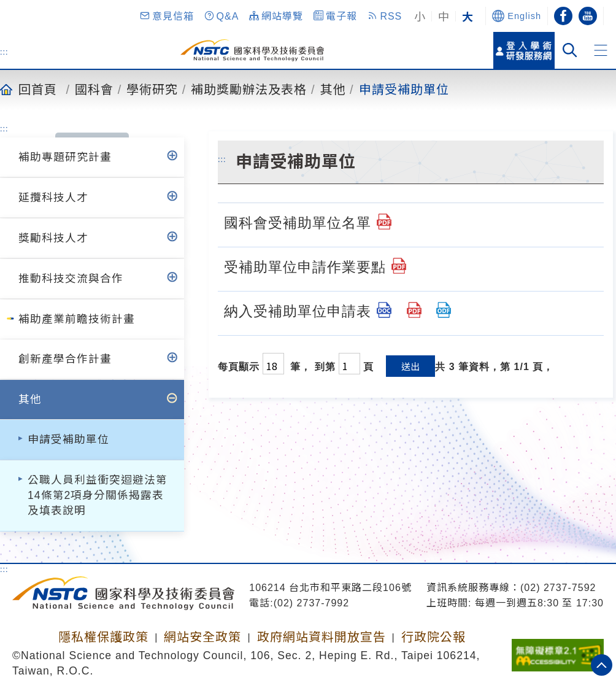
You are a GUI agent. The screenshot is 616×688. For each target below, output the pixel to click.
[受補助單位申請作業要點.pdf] (399, 266)
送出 (410, 366)
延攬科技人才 (53, 198)
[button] (166, 16)
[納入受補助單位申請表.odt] (444, 310)
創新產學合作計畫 (65, 359)
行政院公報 (433, 637)
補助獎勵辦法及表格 (249, 89)
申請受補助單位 (404, 89)
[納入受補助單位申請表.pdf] (414, 310)
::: (4, 52)
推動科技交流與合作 (71, 279)
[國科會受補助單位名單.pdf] (384, 222)
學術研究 (152, 89)
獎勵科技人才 (53, 238)
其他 (333, 89)
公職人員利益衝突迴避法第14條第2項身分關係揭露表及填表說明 (98, 495)
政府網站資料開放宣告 (321, 637)
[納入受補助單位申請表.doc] (384, 310)
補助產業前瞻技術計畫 (77, 319)
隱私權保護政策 (103, 637)
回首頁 (38, 89)
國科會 (94, 89)
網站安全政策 (202, 637)
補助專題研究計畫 (65, 157)
